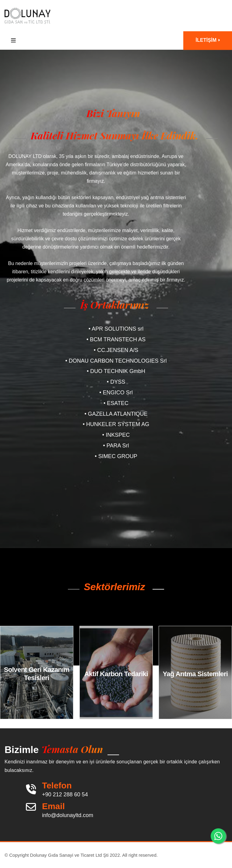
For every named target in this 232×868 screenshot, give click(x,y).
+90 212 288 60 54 (65, 794)
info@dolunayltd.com (68, 815)
